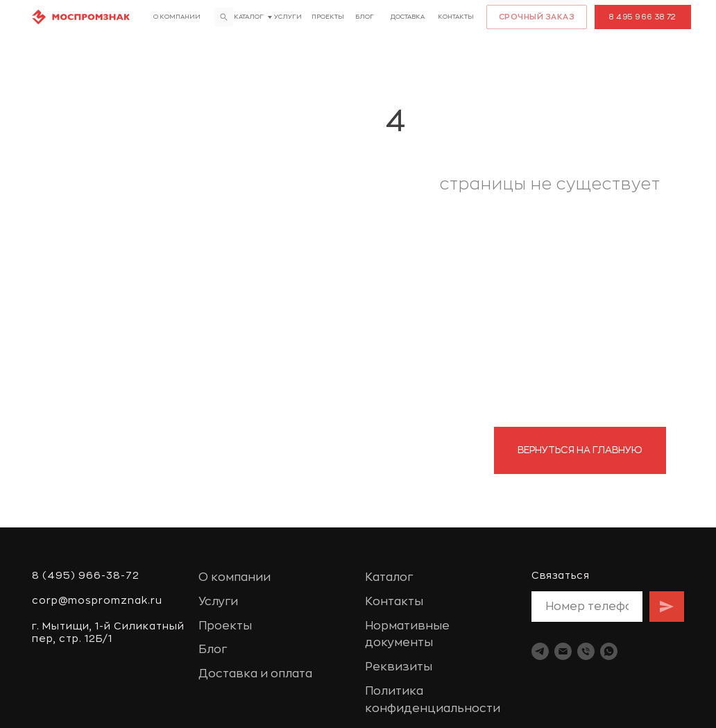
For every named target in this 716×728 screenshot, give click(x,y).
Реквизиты (399, 667)
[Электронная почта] (563, 651)
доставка (408, 17)
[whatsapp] (609, 651)
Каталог (249, 17)
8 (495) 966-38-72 (86, 575)
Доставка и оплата (255, 674)
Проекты (328, 17)
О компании (177, 17)
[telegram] (540, 651)
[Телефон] (586, 651)
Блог (365, 17)
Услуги (288, 17)
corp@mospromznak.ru (97, 600)
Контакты (456, 17)
